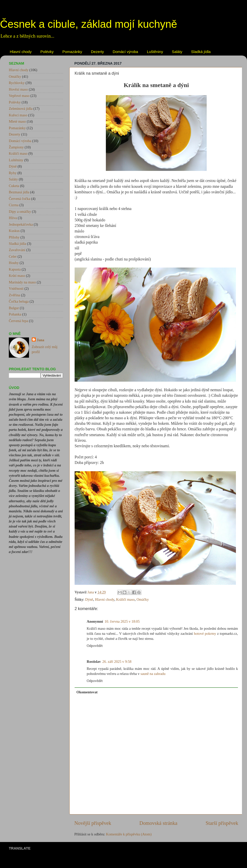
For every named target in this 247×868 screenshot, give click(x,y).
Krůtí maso (17, 276)
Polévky (47, 52)
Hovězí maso (18, 89)
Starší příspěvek (222, 823)
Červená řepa (18, 321)
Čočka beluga (19, 301)
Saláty (177, 52)
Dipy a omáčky (20, 212)
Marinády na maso (22, 282)
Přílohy (14, 237)
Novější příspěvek (93, 823)
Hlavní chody (21, 52)
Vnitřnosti (16, 288)
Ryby (13, 173)
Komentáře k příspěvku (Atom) (129, 834)
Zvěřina (14, 295)
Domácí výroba (125, 52)
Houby (14, 263)
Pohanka (15, 314)
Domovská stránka (158, 823)
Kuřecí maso (18, 115)
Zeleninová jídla (21, 109)
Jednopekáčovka (21, 224)
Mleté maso (17, 121)
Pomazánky (72, 52)
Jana (41, 340)
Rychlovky (17, 83)
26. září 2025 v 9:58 (117, 662)
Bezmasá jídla (19, 192)
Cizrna (14, 205)
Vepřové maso (19, 96)
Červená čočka (20, 199)
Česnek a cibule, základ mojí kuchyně (89, 24)
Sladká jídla (201, 52)
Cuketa (14, 186)
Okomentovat (87, 692)
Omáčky (143, 599)
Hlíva (13, 218)
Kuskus (14, 231)
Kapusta (15, 269)
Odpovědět (95, 646)
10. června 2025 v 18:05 (122, 621)
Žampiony (16, 147)
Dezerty (98, 52)
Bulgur (14, 308)
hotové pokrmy (205, 634)
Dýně (89, 599)
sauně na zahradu (153, 674)
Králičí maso (126, 599)
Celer (13, 256)
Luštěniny (155, 52)
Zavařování (17, 250)
